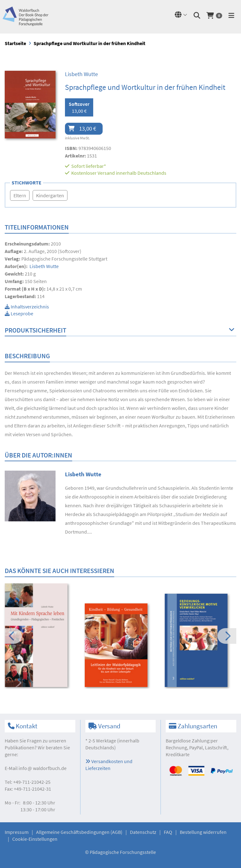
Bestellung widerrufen (203, 832)
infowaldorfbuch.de (43, 768)
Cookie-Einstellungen (35, 839)
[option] (40, 636)
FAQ (168, 832)
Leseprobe (19, 313)
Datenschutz (143, 832)
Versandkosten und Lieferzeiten (109, 765)
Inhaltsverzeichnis (27, 307)
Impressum (17, 832)
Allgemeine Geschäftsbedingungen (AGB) (79, 832)
